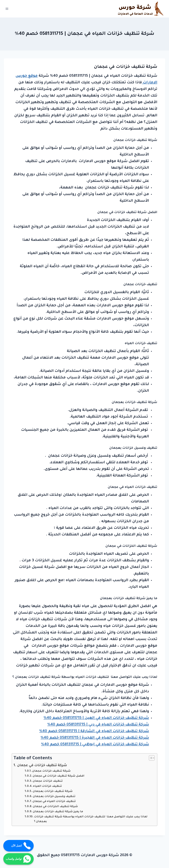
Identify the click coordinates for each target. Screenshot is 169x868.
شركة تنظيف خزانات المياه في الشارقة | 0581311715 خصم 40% (94, 731)
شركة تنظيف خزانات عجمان (51, 771)
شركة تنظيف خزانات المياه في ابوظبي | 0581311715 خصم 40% (95, 745)
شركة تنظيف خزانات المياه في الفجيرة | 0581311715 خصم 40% (95, 738)
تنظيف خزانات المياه (47, 786)
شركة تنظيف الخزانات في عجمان (55, 807)
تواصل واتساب (18, 859)
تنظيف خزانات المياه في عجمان (54, 802)
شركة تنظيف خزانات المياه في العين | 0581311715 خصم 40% (96, 718)
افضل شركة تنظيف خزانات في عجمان (59, 776)
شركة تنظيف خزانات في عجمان (42, 766)
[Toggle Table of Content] (150, 758)
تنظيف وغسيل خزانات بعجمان (54, 797)
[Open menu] (7, 9)
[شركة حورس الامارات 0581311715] (141, 9)
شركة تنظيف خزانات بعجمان (53, 791)
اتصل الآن (21, 846)
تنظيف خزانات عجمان (48, 781)
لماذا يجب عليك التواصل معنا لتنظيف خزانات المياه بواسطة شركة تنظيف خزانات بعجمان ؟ (91, 819)
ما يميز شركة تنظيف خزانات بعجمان (58, 812)
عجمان (103, 213)
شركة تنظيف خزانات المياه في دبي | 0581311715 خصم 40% (98, 725)
